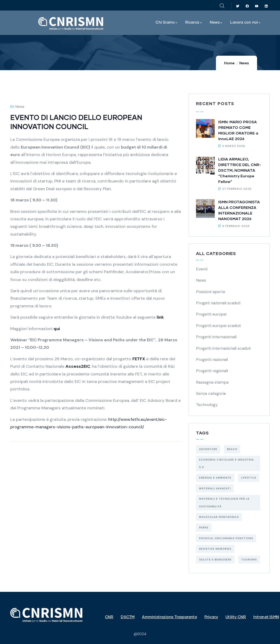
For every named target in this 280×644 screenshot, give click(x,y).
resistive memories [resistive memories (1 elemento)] (215, 549)
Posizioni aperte (211, 292)
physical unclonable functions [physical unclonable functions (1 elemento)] (226, 538)
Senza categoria (211, 393)
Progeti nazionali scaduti (218, 303)
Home (229, 63)
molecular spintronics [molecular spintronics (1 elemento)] (219, 517)
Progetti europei (211, 314)
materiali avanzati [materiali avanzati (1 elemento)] (215, 488)
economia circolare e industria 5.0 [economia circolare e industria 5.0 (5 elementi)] (226, 463)
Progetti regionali (212, 371)
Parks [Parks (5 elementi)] (204, 528)
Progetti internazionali (216, 337)
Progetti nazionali (212, 360)
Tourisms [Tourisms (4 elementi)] (249, 560)
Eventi (202, 269)
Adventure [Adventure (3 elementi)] (208, 449)
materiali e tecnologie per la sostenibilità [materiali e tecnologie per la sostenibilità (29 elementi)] (224, 502)
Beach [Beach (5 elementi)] (232, 449)
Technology (207, 405)
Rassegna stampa (212, 382)
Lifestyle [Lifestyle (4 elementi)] (249, 478)
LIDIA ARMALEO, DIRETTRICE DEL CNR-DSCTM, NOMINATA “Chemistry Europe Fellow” (240, 170)
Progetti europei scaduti (218, 326)
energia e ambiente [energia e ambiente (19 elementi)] (215, 478)
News (244, 63)
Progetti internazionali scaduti (223, 348)
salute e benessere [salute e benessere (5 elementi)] (215, 560)
